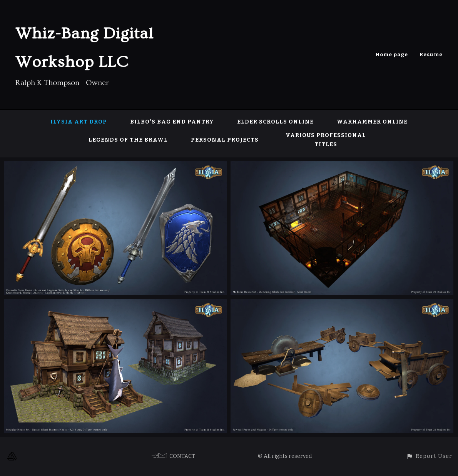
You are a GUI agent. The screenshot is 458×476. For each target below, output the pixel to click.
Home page (392, 54)
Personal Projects (225, 140)
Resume (431, 54)
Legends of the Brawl (128, 140)
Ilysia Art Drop (79, 122)
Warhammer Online (372, 122)
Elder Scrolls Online (275, 122)
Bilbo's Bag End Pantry (172, 122)
